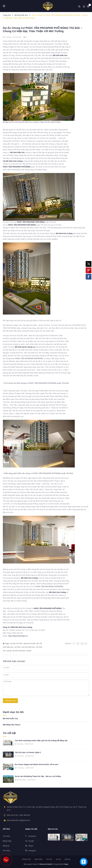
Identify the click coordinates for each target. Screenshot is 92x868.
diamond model (29, 643)
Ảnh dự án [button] (53, 829)
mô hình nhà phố (19, 651)
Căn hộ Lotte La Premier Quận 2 (28, 752)
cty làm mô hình (16, 643)
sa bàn (29, 651)
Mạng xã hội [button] (31, 829)
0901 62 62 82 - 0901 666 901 (19, 815)
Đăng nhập (7, 841)
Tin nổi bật (9, 733)
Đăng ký (6, 846)
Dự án (58, 859)
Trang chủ (26, 859)
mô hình (17, 647)
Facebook (32, 836)
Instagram (32, 851)
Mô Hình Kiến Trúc (10, 719)
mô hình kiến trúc (28, 647)
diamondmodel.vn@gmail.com (19, 820)
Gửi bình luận (10, 701)
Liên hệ (67, 859)
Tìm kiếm (6, 836)
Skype (31, 846)
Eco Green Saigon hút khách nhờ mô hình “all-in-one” (37, 764)
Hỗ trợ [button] (6, 829)
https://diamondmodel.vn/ (18, 636)
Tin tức (49, 859)
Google (31, 841)
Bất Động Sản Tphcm (12, 725)
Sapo (66, 864)
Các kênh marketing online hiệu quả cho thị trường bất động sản (41, 741)
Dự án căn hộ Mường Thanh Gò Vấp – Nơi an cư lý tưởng (38, 776)
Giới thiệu (38, 859)
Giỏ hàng (6, 851)
